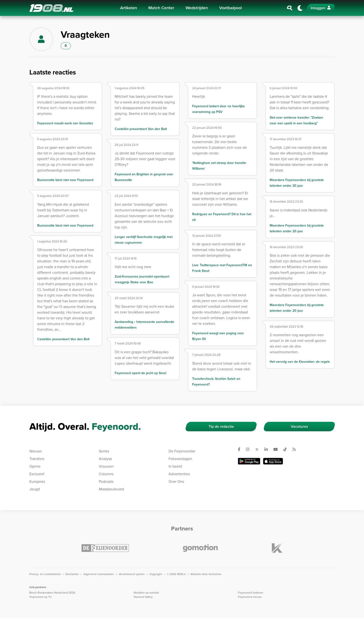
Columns (106, 474)
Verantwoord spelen (132, 574)
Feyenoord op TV (41, 597)
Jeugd (35, 489)
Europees (37, 481)
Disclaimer (72, 574)
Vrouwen (106, 466)
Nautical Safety (143, 597)
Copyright (156, 574)
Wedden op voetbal (146, 593)
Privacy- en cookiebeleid (45, 574)
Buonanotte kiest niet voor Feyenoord (65, 180)
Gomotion (215, 574)
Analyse (105, 459)
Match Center (161, 8)
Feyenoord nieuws (250, 597)
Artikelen (129, 8)
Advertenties (179, 474)
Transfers (37, 459)
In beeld (175, 466)
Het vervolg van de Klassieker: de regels (300, 362)
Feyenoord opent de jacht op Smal (140, 373)
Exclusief (37, 474)
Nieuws (36, 451)
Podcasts (106, 481)
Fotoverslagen (180, 459)
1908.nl (51, 8)
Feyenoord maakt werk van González (65, 123)
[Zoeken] (290, 8)
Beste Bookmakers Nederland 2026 (52, 593)
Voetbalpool (230, 8)
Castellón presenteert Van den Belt (63, 339)
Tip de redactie (221, 426)
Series (104, 451)
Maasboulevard (111, 489)
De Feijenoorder (182, 451)
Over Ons (176, 481)
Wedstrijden (197, 8)
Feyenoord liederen (251, 593)
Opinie (35, 466)
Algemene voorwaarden (99, 574)
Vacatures (299, 426)
